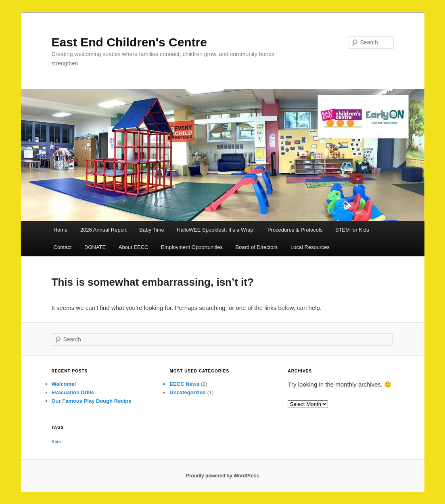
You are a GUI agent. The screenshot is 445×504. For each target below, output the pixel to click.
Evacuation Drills (73, 392)
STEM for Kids (352, 230)
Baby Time (151, 230)
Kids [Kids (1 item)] (56, 441)
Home (61, 230)
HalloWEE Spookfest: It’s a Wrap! (216, 230)
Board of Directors (257, 247)
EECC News (184, 384)
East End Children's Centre (130, 42)
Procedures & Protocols (295, 230)
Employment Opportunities (192, 247)
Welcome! (64, 384)
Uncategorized (188, 392)
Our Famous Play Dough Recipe (92, 401)
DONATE (95, 247)
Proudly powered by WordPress (222, 476)
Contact (63, 247)
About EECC (134, 247)
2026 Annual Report (103, 230)
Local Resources (310, 247)
